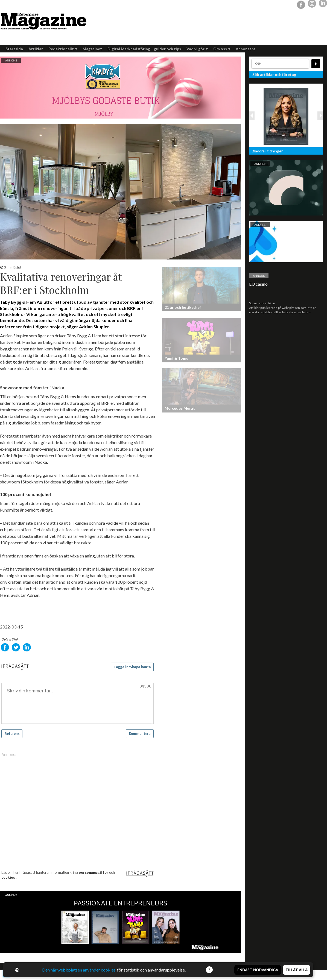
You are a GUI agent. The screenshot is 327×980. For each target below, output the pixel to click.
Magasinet (92, 49)
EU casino (258, 284)
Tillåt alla (297, 970)
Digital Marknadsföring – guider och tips (144, 49)
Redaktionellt (63, 49)
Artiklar (36, 49)
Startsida (14, 49)
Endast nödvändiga (258, 970)
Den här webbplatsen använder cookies (79, 970)
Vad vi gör (197, 49)
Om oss (222, 49)
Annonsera (246, 49)
